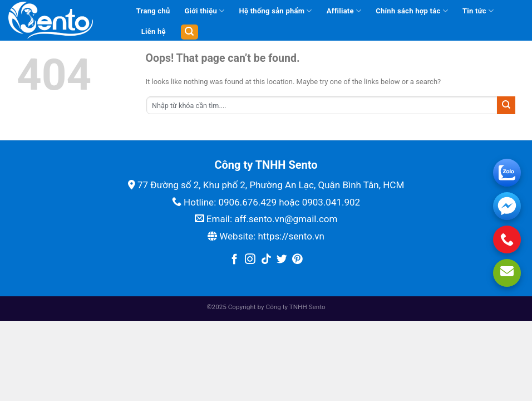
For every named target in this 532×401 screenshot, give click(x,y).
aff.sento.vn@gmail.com (286, 219)
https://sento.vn (291, 236)
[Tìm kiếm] (189, 32)
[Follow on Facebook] (235, 260)
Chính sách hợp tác (412, 11)
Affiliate (344, 11)
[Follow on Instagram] (250, 260)
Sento (317, 307)
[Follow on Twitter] (282, 260)
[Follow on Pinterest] (297, 260)
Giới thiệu (204, 11)
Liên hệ (154, 31)
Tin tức (478, 11)
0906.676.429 (247, 202)
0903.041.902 (331, 202)
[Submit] (506, 105)
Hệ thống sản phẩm (275, 11)
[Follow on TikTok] (266, 260)
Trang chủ (153, 11)
